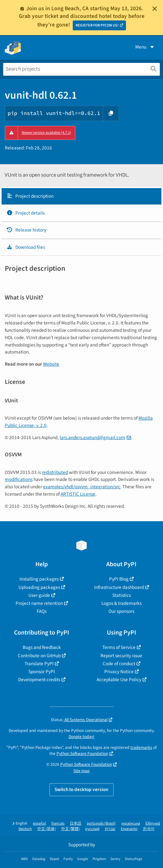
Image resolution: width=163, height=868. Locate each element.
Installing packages (39, 579)
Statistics (122, 595)
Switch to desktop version (81, 789)
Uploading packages (39, 587)
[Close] (155, 9)
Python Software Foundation (82, 754)
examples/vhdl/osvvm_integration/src (82, 487)
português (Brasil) (101, 823)
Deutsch (25, 829)
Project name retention (39, 603)
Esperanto (129, 829)
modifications (19, 479)
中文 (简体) (47, 829)
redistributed (55, 472)
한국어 (149, 829)
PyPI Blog (119, 579)
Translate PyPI (39, 664)
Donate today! (81, 737)
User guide (39, 595)
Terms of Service (119, 647)
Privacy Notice (119, 672)
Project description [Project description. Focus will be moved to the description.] (30, 196)
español (39, 823)
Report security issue (121, 656)
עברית (110, 829)
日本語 (76, 823)
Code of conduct (119, 664)
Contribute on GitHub (39, 656)
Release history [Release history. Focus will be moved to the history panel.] (26, 230)
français (58, 823)
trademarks (141, 747)
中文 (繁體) (70, 829)
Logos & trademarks (122, 603)
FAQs (42, 611)
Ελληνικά (153, 823)
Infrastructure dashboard (119, 587)
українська (131, 823)
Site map (81, 771)
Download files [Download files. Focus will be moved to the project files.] (26, 247)
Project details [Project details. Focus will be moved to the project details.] (26, 213)
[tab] (81, 196)
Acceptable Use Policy (119, 680)
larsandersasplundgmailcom (93, 438)
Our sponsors (121, 611)
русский (92, 829)
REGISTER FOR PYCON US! (97, 25)
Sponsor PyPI (42, 672)
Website (51, 364)
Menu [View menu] (145, 47)
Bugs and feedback (42, 647)
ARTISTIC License (78, 494)
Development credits (39, 680)
